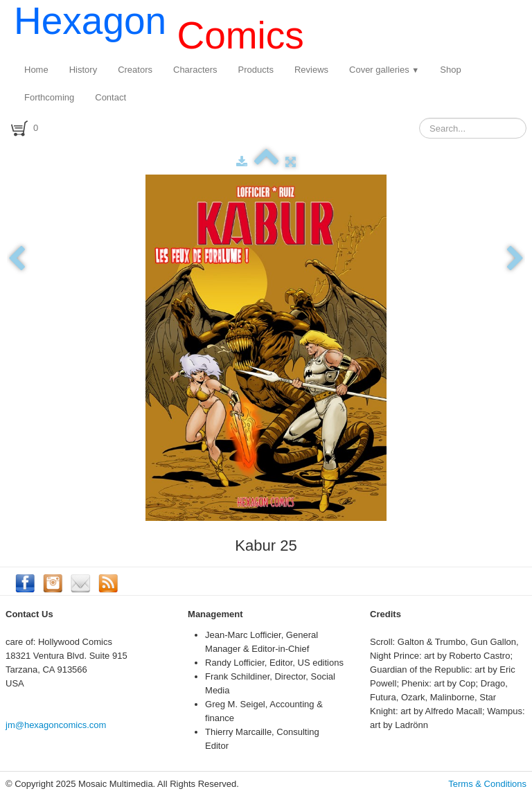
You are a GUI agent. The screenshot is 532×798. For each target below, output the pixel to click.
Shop (450, 70)
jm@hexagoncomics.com (56, 725)
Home (36, 70)
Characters (195, 70)
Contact (110, 97)
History (83, 70)
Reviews (311, 70)
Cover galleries (384, 70)
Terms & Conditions (487, 784)
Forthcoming (49, 97)
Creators (135, 70)
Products (256, 70)
